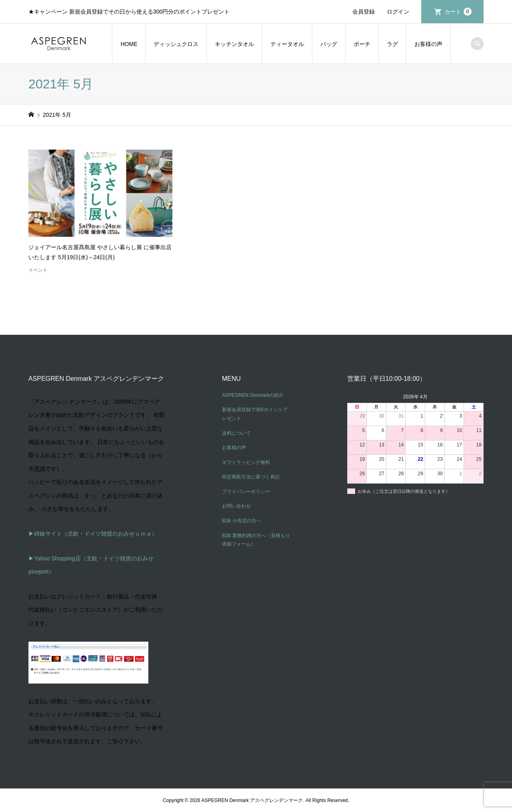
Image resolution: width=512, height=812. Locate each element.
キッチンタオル (234, 44)
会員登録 (364, 12)
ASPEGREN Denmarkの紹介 (253, 395)
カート (458, 12)
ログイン (398, 12)
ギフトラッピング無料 (246, 462)
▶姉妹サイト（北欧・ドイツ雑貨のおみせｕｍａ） (93, 534)
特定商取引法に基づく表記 (251, 477)
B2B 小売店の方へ (242, 521)
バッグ (329, 44)
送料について (236, 433)
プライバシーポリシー (246, 492)
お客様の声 (428, 44)
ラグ (392, 44)
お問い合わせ (236, 506)
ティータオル (287, 44)
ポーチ (362, 44)
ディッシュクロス (176, 44)
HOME (129, 44)
